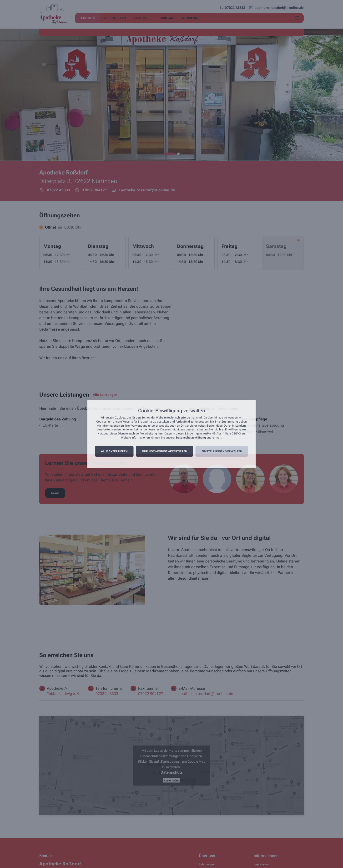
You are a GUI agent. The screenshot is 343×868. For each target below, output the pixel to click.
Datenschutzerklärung (191, 438)
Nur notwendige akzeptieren (165, 451)
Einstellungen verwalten (222, 451)
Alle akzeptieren (114, 451)
